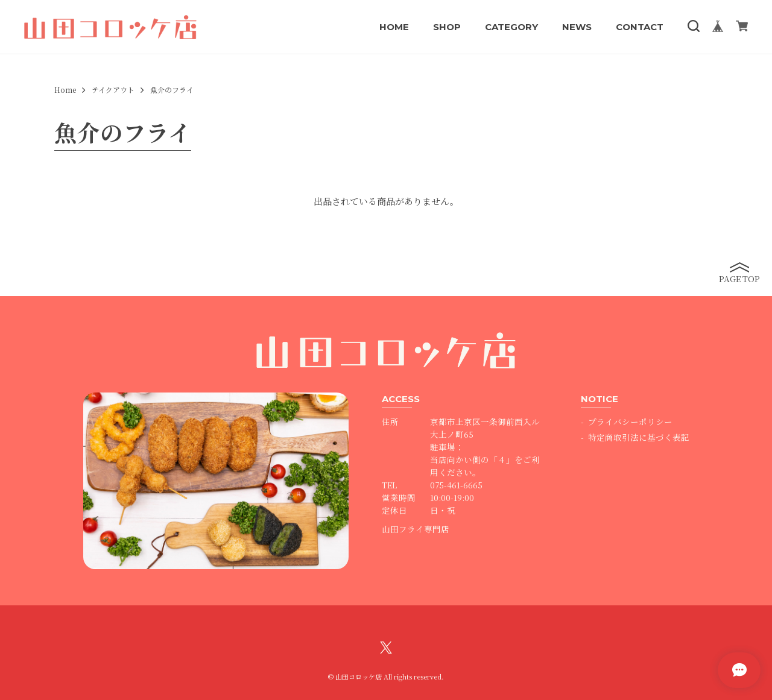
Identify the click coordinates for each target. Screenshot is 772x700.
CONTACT (640, 27)
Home (65, 90)
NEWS (577, 27)
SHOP (447, 27)
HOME (394, 27)
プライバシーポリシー (630, 421)
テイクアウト (113, 90)
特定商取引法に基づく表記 (639, 437)
